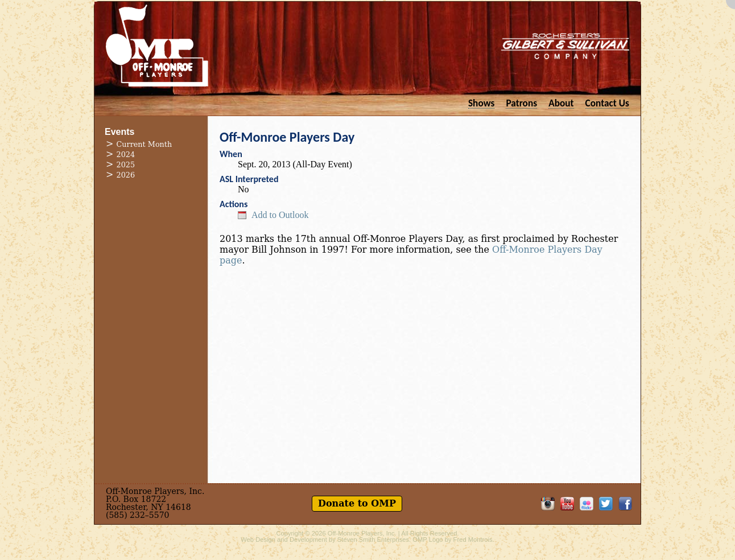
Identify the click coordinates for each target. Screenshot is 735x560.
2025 (126, 165)
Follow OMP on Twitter (606, 504)
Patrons (521, 103)
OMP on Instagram (548, 504)
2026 (126, 175)
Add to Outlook (280, 215)
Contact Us (607, 103)
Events (119, 132)
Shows (482, 103)
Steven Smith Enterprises (373, 540)
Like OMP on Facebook (625, 504)
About (561, 103)
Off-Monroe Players (157, 46)
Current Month (144, 144)
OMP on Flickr (587, 504)
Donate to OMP (357, 503)
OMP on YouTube (567, 504)
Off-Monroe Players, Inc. (362, 533)
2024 (126, 155)
